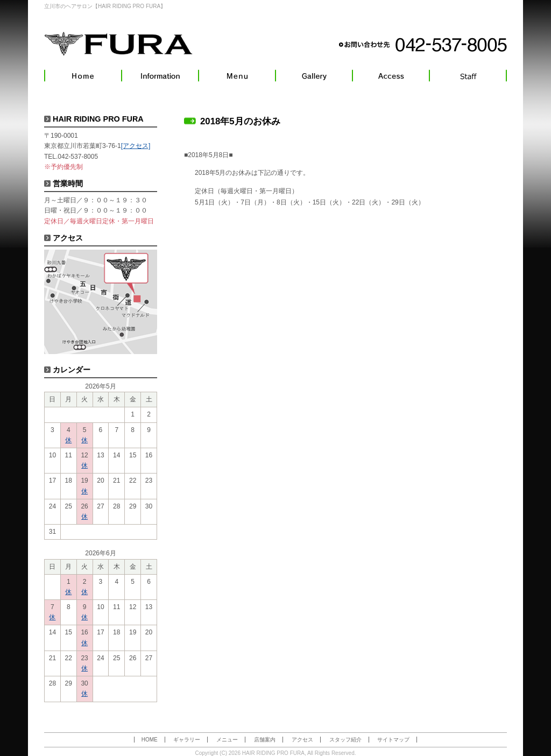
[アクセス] (136, 146)
